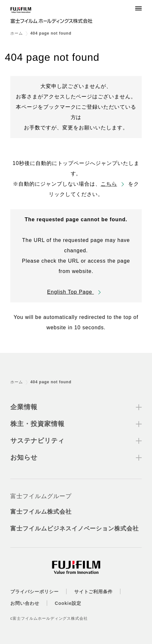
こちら (109, 184)
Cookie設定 (68, 603)
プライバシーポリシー (35, 592)
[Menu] (138, 8)
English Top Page (71, 292)
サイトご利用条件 (94, 592)
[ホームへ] (56, 17)
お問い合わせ (25, 603)
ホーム (17, 33)
